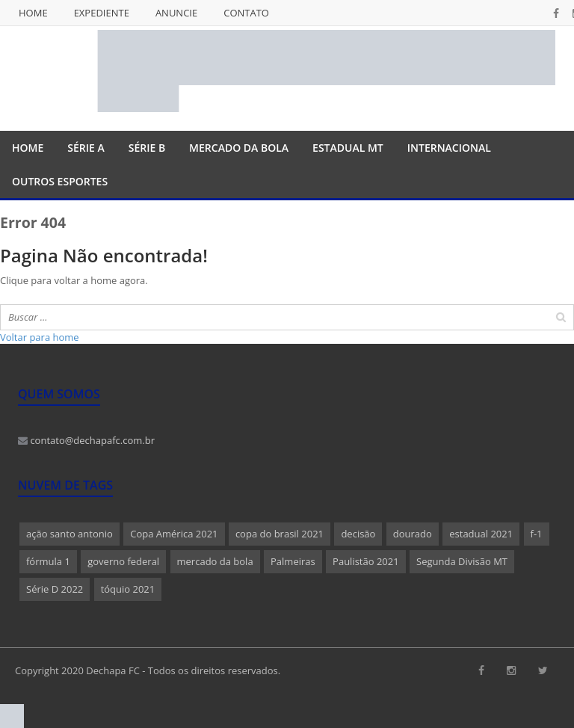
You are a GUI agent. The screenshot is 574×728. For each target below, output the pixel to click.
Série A (86, 148)
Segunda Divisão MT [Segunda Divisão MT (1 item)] (462, 561)
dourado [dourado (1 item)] (413, 534)
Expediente (102, 13)
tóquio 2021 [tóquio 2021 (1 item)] (128, 589)
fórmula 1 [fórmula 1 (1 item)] (48, 561)
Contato (246, 13)
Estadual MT (348, 148)
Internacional (449, 148)
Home (33, 13)
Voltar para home (40, 337)
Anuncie (176, 13)
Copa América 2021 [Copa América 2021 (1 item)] (174, 534)
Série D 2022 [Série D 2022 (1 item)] (55, 589)
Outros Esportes (60, 181)
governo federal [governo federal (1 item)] (123, 561)
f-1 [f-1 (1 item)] (537, 534)
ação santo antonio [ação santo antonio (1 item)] (70, 534)
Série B (147, 148)
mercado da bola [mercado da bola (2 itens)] (215, 561)
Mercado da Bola (239, 148)
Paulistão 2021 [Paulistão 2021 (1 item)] (366, 561)
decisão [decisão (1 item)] (358, 534)
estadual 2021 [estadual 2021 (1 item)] (481, 534)
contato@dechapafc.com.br (86, 440)
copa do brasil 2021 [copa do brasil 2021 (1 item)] (280, 534)
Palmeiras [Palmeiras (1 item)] (293, 561)
